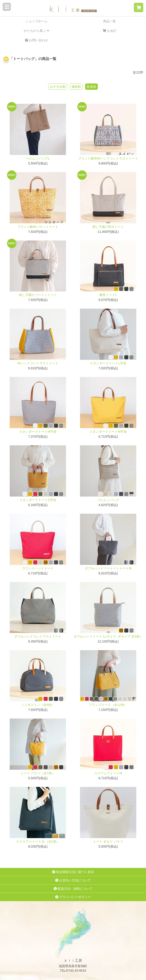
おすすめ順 (58, 87)
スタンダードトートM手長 (38, 432)
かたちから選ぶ (36, 31)
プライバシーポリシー (73, 897)
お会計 (109, 31)
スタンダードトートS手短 (38, 500)
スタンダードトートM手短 (108, 432)
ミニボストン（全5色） (38, 705)
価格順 (76, 87)
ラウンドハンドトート (38, 568)
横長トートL (108, 295)
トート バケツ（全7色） (38, 773)
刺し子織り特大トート (108, 227)
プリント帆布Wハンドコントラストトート (108, 158)
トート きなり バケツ (108, 841)
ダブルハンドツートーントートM (108, 568)
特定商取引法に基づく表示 (73, 872)
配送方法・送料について (73, 889)
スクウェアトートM (108, 773)
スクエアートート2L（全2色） (38, 841)
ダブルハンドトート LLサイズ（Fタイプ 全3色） (108, 636)
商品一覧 (109, 21)
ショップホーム (36, 21)
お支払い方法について (73, 880)
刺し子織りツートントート (38, 295)
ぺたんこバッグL (38, 158)
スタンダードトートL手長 (108, 363)
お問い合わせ (36, 40)
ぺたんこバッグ (108, 500)
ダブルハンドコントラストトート (38, 636)
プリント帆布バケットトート (38, 227)
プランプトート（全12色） (108, 705)
